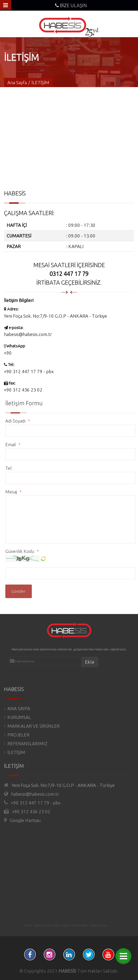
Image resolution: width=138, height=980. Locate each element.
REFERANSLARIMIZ (27, 743)
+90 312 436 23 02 (31, 811)
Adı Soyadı (20, 421)
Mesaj (16, 492)
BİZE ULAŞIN (71, 5)
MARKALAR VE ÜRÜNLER (34, 726)
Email (15, 444)
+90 (8, 353)
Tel (11, 468)
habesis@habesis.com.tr (28, 334)
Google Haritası (25, 820)
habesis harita (98, 926)
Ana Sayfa (17, 82)
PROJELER (18, 735)
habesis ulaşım (62, 926)
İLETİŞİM (16, 752)
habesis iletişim (43, 926)
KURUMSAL (19, 717)
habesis (28, 926)
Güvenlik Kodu (25, 551)
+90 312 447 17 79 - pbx (29, 371)
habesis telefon (80, 926)
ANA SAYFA (19, 708)
